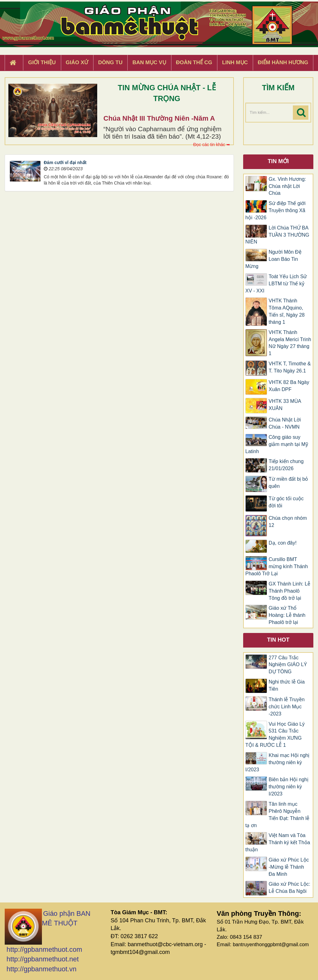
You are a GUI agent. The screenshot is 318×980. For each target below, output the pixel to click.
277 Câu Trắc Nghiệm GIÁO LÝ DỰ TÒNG (288, 665)
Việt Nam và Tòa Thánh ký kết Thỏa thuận (278, 842)
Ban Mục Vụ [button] (149, 62)
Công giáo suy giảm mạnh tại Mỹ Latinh (277, 444)
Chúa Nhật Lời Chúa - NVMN (285, 423)
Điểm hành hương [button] (283, 62)
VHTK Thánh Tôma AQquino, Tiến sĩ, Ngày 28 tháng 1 (287, 311)
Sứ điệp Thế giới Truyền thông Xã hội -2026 (275, 210)
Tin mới (278, 161)
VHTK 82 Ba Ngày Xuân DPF (289, 386)
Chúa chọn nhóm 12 (288, 522)
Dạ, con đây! (283, 543)
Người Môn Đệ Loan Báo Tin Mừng (273, 259)
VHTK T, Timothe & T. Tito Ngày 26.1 (290, 367)
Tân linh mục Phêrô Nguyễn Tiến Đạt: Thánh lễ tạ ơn (277, 815)
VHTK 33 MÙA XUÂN (285, 405)
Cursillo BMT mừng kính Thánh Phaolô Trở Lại (277, 566)
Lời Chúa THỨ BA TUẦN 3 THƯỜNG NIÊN (277, 235)
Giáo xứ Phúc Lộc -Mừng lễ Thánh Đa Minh (289, 867)
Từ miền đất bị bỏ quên (288, 483)
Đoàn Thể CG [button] (194, 62)
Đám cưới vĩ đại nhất (65, 163)
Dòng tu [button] (110, 62)
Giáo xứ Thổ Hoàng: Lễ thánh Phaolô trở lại (287, 615)
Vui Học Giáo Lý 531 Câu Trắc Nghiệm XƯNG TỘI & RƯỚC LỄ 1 (275, 735)
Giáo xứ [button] (77, 62)
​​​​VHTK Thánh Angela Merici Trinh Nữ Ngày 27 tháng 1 (290, 343)
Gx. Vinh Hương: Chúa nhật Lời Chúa (287, 186)
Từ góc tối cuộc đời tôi (286, 502)
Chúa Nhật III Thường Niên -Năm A (159, 118)
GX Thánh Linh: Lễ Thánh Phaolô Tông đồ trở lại (289, 591)
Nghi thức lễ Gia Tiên (287, 685)
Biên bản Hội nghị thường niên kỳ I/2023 (288, 787)
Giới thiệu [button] (42, 62)
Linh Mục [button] (235, 62)
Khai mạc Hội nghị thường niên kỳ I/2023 (277, 762)
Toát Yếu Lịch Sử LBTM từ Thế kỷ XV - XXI (276, 284)
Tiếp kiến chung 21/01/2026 (286, 465)
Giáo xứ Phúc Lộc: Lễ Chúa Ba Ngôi (289, 888)
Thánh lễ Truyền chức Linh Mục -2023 (287, 707)
